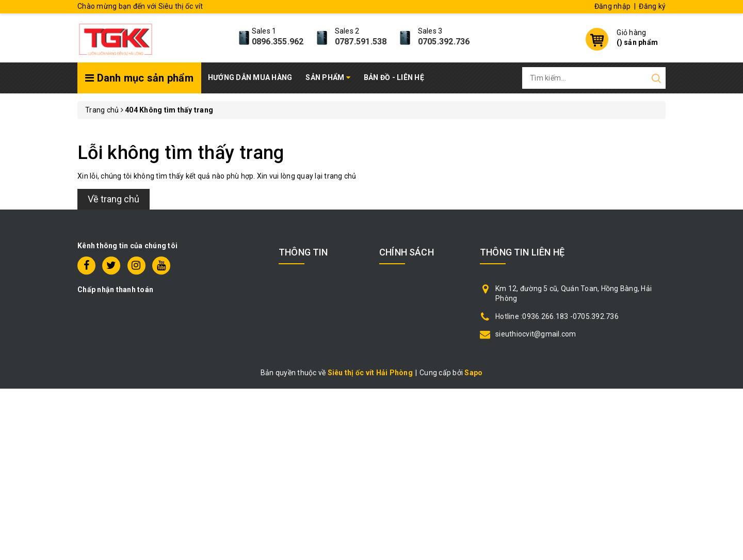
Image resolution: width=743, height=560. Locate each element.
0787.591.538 (361, 42)
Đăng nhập (612, 6)
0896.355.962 (278, 42)
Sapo (473, 373)
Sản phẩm (328, 77)
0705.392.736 (444, 42)
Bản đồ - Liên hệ (394, 77)
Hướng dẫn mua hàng (250, 77)
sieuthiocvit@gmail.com (536, 334)
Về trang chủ (114, 199)
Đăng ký (652, 6)
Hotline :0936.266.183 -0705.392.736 (557, 316)
